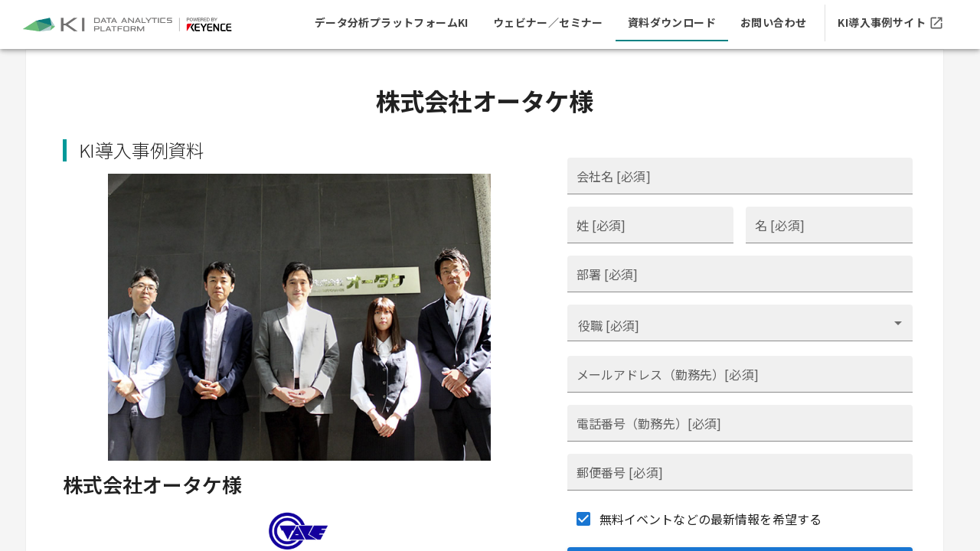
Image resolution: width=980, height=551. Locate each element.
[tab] (392, 23)
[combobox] (740, 323)
